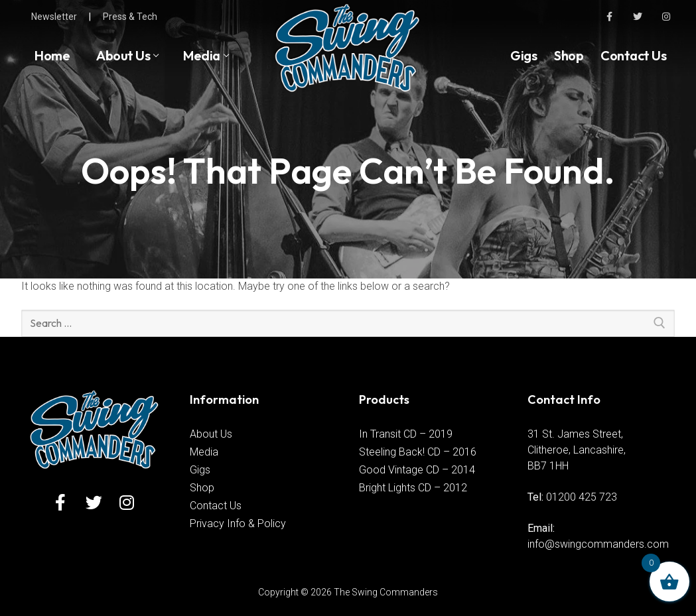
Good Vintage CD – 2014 (417, 470)
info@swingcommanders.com (598, 544)
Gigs (200, 470)
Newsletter (54, 17)
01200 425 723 (582, 497)
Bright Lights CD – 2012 (413, 488)
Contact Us (216, 506)
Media (204, 452)
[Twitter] (638, 16)
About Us (211, 434)
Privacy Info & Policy (238, 524)
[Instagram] (666, 16)
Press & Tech (130, 17)
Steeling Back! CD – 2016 (418, 452)
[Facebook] (609, 16)
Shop (202, 488)
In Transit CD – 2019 (406, 434)
